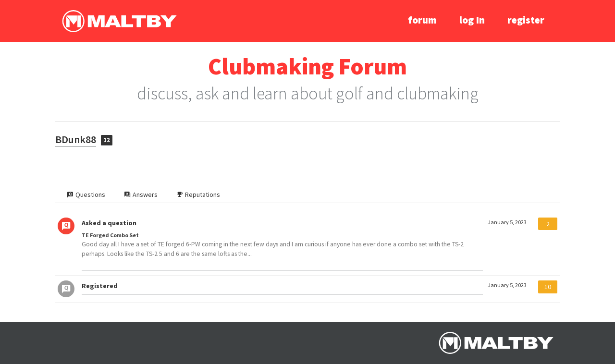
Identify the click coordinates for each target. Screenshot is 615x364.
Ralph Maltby (119, 21)
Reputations (198, 194)
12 (107, 140)
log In (472, 20)
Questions (86, 194)
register (526, 20)
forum (422, 20)
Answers (141, 194)
